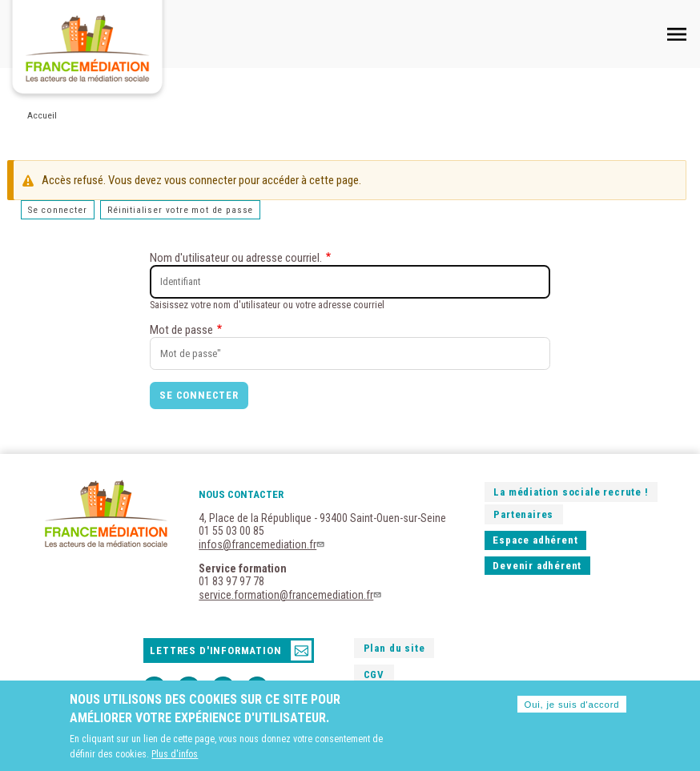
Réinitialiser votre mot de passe (180, 210)
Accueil (42, 115)
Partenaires (523, 514)
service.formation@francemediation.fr (292, 595)
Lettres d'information (215, 651)
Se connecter (58, 210)
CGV (374, 675)
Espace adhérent (535, 540)
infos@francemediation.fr (263, 544)
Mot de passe (181, 330)
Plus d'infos (175, 757)
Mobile (677, 34)
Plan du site (394, 648)
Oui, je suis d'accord (571, 708)
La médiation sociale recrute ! (571, 492)
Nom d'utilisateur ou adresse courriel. (236, 258)
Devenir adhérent (537, 566)
